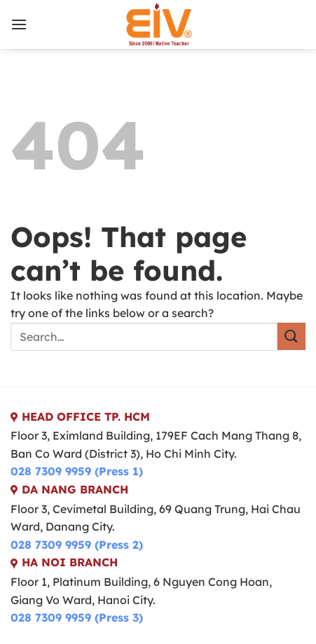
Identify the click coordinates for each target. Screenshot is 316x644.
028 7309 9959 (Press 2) (77, 545)
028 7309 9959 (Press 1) (77, 471)
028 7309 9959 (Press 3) (77, 617)
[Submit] (291, 336)
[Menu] (19, 24)
